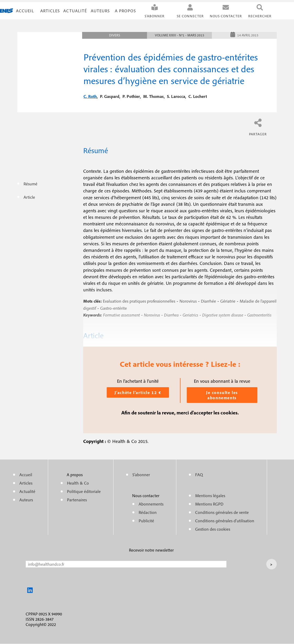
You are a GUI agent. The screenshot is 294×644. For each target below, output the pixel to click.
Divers (115, 35)
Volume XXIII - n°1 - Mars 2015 (180, 35)
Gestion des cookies (213, 529)
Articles (26, 483)
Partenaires (77, 500)
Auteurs (100, 11)
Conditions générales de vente (222, 512)
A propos (125, 11)
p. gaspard (110, 96)
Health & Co (78, 483)
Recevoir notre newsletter (151, 550)
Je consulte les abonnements (222, 395)
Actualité (75, 11)
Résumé (30, 184)
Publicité (146, 521)
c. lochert (198, 96)
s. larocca (176, 96)
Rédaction (148, 512)
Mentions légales (210, 496)
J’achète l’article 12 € (138, 392)
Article (29, 197)
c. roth (90, 96)
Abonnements (151, 504)
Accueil (25, 11)
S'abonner (155, 16)
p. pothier (131, 96)
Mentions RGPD (209, 504)
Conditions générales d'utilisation (225, 521)
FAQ (199, 475)
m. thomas (153, 96)
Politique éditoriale (84, 491)
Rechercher (260, 16)
